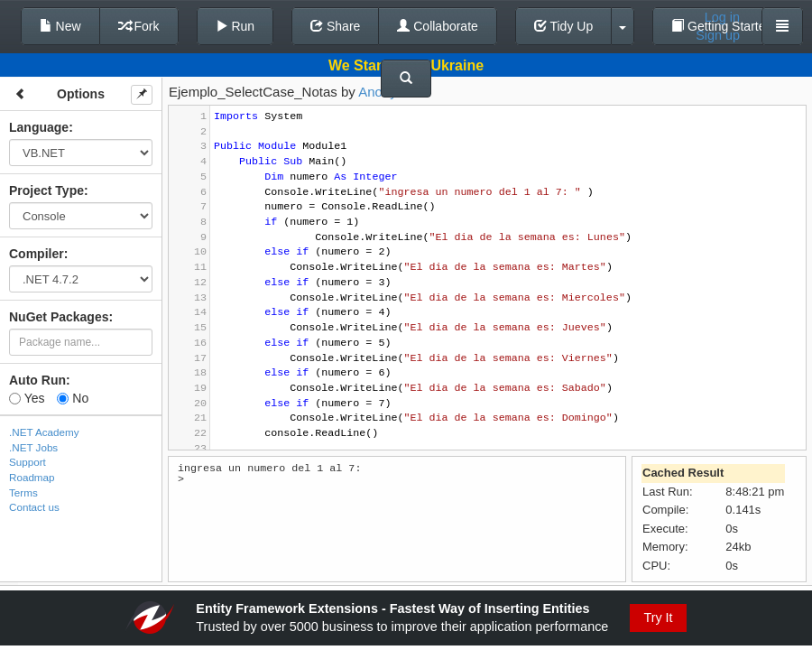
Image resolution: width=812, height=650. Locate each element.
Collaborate (438, 26)
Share (335, 26)
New (60, 26)
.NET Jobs (33, 447)
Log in (722, 17)
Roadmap (32, 477)
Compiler (37, 254)
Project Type (46, 190)
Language (39, 127)
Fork (139, 26)
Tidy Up (563, 26)
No (73, 398)
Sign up (718, 35)
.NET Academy (44, 432)
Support (28, 462)
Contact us (34, 507)
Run (235, 26)
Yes (27, 398)
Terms (23, 492)
